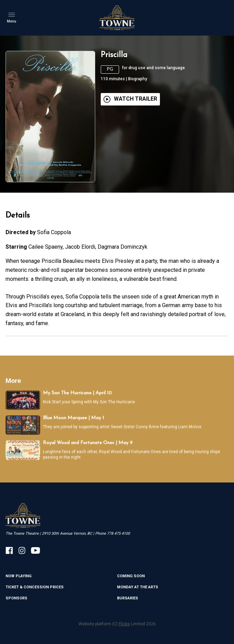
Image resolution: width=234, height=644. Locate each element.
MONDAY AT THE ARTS (138, 587)
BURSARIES (128, 598)
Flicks (124, 624)
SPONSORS (16, 598)
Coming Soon (131, 576)
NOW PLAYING (19, 576)
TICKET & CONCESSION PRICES (35, 587)
